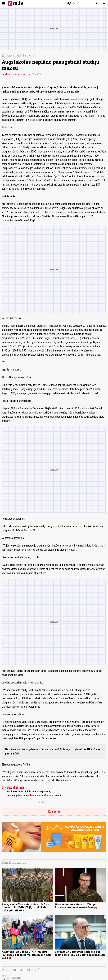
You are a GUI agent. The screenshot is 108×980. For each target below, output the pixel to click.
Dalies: (42, 803)
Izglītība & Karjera (27, 56)
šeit (17, 754)
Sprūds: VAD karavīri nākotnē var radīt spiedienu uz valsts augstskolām (80, 953)
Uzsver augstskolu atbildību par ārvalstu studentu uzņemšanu (76, 906)
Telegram (35, 795)
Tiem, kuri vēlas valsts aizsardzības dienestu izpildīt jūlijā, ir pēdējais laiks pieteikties (25, 907)
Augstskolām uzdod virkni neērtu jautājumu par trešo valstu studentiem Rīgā (27, 955)
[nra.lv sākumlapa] (16, 3)
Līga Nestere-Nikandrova (14, 74)
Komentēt (54, 812)
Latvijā (11, 56)
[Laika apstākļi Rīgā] (73, 3)
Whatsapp (49, 795)
